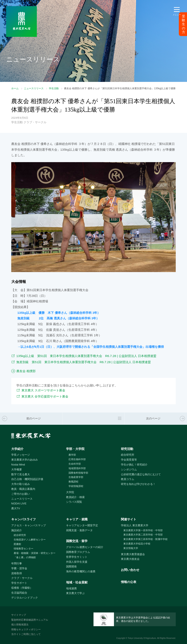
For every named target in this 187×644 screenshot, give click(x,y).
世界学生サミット (77, 557)
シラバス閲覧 (74, 502)
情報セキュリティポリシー (26, 629)
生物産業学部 (76, 477)
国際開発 (71, 567)
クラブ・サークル (22, 578)
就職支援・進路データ (79, 530)
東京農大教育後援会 (133, 554)
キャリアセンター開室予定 (82, 525)
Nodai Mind (18, 465)
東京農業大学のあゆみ (25, 460)
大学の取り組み (21, 484)
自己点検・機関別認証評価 (27, 479)
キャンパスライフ (24, 519)
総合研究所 (128, 455)
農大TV (16, 508)
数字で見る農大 (21, 474)
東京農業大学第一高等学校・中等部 (143, 530)
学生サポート (19, 583)
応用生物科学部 (77, 459)
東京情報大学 (131, 548)
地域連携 (71, 588)
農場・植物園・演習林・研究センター (35, 553)
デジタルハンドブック (25, 598)
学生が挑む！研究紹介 (134, 465)
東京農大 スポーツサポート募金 (43, 390)
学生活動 (54, 88)
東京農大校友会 (130, 559)
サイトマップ (19, 615)
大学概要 (17, 469)
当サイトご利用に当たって (26, 634)
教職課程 (73, 482)
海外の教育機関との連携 (81, 571)
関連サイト (129, 519)
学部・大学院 (75, 449)
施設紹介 (17, 530)
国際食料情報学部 (78, 473)
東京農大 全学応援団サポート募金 (45, 396)
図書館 (17, 544)
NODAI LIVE (19, 503)
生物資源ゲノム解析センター (30, 540)
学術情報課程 (76, 486)
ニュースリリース (34, 88)
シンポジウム (129, 469)
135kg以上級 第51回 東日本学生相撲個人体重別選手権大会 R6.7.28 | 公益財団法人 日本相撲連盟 (86, 356)
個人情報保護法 (20, 625)
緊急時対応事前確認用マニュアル (30, 620)
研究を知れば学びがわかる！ (138, 484)
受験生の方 (184, 24)
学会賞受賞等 (129, 460)
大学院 (70, 492)
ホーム (15, 88)
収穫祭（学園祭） (22, 588)
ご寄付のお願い (21, 494)
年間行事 (17, 563)
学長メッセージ (21, 455)
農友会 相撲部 (26, 371)
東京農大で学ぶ (75, 593)
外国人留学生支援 (77, 562)
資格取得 (17, 573)
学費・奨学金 (19, 568)
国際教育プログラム (78, 552)
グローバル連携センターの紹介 (85, 547)
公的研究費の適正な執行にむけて (141, 474)
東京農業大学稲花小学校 (137, 544)
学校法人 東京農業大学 (135, 525)
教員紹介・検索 (75, 497)
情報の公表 (129, 582)
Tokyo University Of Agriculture (142, 638)
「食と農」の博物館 (25, 557)
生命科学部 (75, 464)
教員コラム (128, 479)
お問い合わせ (130, 570)
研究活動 (127, 449)
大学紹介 (17, 449)
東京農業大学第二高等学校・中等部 (143, 535)
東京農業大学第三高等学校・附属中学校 (145, 539)
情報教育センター (24, 549)
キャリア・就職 (77, 519)
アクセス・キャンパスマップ (29, 525)
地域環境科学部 (77, 468)
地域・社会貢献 (77, 582)
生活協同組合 (19, 593)
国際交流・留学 (77, 541)
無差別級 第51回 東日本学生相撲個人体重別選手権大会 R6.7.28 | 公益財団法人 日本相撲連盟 (84, 362)
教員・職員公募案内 (23, 489)
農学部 (72, 455)
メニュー (177, 15)
